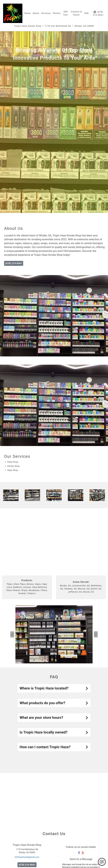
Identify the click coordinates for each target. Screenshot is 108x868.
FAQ (86, 13)
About (36, 13)
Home (28, 13)
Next (96, 634)
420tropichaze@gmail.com (27, 857)
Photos (57, 13)
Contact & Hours (76, 13)
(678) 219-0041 (98, 13)
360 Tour (66, 13)
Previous (12, 634)
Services (46, 13)
